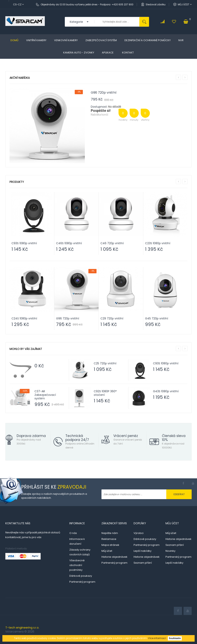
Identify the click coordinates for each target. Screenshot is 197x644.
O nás (73, 533)
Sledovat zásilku (156, 4)
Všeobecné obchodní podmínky (77, 565)
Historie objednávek (114, 557)
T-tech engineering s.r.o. (22, 628)
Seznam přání (143, 563)
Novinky (170, 551)
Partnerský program (82, 582)
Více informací (157, 638)
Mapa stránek (110, 545)
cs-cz (18, 4)
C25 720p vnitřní (105, 363)
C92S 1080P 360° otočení (105, 393)
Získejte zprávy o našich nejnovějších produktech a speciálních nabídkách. (54, 496)
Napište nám (110, 533)
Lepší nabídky (142, 551)
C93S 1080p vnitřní (166, 363)
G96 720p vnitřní (104, 93)
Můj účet (185, 4)
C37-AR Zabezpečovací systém (45, 395)
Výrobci (139, 533)
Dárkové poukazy (81, 576)
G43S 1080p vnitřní (166, 391)
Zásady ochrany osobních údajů (80, 552)
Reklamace (109, 539)
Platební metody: (16, 549)
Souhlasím (175, 638)
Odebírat (179, 494)
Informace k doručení (77, 541)
